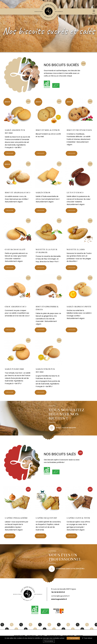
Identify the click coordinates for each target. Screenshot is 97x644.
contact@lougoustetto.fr (60, 596)
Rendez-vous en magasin (66, 428)
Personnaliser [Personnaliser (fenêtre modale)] (49, 641)
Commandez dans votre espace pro (70, 569)
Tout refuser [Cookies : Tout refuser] (87, 638)
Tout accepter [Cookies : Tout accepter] (73, 638)
